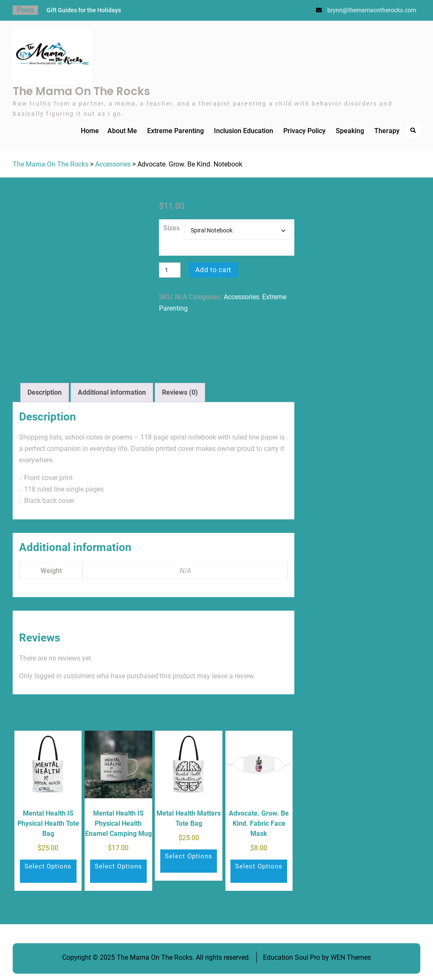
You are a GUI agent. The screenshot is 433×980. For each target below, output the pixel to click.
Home (90, 131)
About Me (122, 131)
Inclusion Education (244, 131)
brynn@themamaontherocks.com (372, 10)
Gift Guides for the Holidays (84, 10)
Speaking (350, 131)
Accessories (113, 164)
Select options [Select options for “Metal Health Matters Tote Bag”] (189, 856)
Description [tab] (45, 392)
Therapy (387, 131)
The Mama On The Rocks (81, 91)
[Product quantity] (170, 270)
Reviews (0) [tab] (180, 392)
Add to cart (214, 270)
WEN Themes (351, 957)
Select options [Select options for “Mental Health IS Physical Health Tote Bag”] (48, 866)
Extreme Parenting (175, 131)
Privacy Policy (304, 131)
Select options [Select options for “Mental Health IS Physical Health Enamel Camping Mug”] (118, 866)
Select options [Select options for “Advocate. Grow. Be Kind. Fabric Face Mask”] (259, 866)
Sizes (171, 228)
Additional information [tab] (112, 392)
